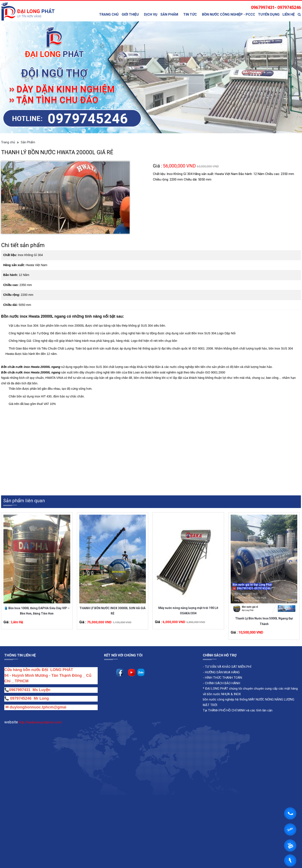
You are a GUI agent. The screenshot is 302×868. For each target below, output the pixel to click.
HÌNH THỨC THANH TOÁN (223, 678)
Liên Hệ (289, 14)
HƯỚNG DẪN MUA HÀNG (222, 672)
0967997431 (20, 690)
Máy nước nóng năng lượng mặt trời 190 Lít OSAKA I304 (188, 611)
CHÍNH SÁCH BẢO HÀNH (223, 683)
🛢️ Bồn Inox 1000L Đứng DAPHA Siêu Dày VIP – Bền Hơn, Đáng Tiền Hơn (37, 611)
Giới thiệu (130, 14)
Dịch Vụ (151, 14)
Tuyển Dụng (269, 14)
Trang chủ (109, 14)
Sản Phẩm (169, 14)
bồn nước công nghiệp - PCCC (229, 14)
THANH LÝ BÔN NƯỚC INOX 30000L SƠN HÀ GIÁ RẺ (112, 611)
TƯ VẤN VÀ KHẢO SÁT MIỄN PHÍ (228, 667)
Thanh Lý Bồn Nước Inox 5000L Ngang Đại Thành (264, 621)
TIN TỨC (190, 14)
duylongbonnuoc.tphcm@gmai (37, 707)
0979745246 (22, 699)
